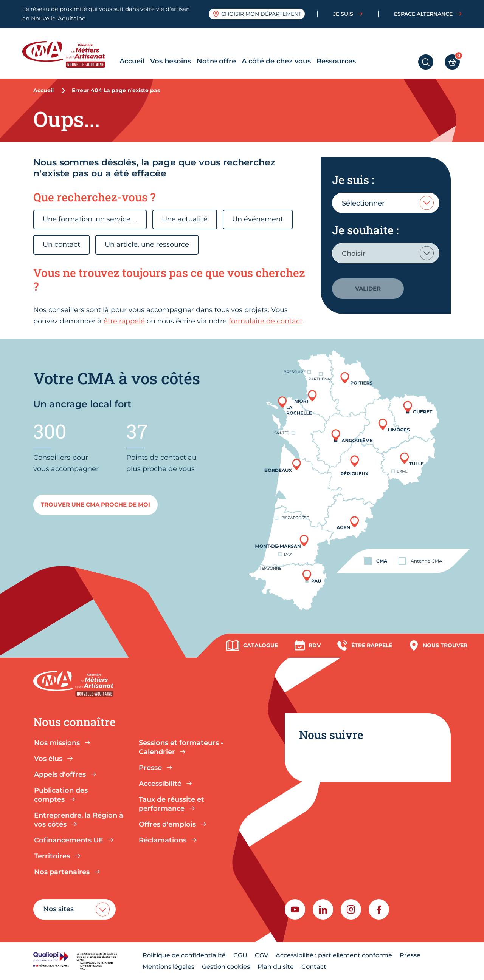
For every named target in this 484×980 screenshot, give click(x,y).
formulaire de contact (266, 321)
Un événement (258, 219)
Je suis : (353, 180)
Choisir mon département (257, 14)
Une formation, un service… (90, 219)
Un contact (61, 244)
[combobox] (386, 203)
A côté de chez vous (276, 61)
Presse (410, 955)
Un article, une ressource (147, 244)
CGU (240, 955)
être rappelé (124, 321)
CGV (261, 955)
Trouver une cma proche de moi (95, 505)
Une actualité (185, 219)
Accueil (132, 61)
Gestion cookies (226, 967)
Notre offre (216, 61)
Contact (314, 967)
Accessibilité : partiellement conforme (334, 955)
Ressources (336, 61)
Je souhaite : (365, 230)
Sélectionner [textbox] (363, 203)
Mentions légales (168, 967)
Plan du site (276, 967)
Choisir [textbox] (354, 254)
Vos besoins (171, 61)
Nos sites (58, 909)
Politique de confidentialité (184, 955)
